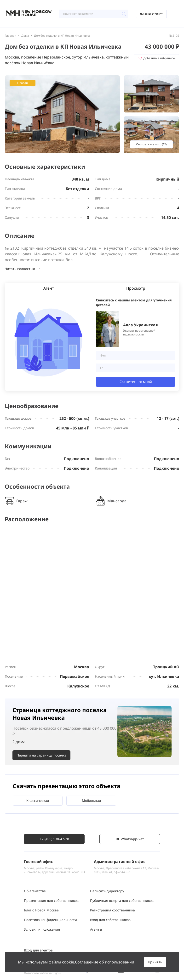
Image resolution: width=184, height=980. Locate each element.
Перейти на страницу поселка (41, 755)
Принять (155, 962)
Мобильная (91, 801)
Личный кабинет (151, 14)
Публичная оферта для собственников (122, 901)
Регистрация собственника (112, 910)
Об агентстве (35, 891)
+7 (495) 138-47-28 (54, 839)
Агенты (96, 929)
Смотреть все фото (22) (151, 144)
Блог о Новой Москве (41, 910)
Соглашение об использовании (105, 962)
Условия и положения (42, 929)
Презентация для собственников (51, 901)
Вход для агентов (38, 950)
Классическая (38, 801)
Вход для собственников (110, 920)
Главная (11, 36)
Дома (25, 36)
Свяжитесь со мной (136, 382)
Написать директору (107, 891)
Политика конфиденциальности (50, 920)
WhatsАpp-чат (130, 839)
